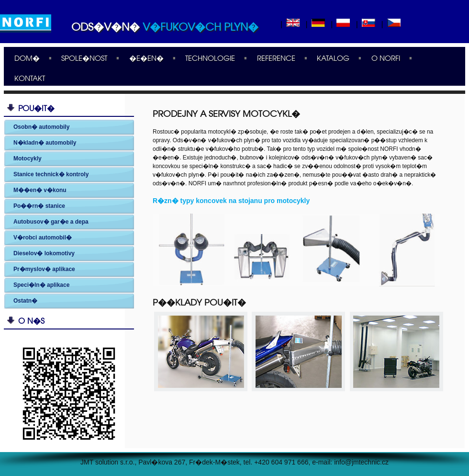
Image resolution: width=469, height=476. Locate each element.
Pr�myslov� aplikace (44, 269)
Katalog (333, 57)
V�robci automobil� (43, 238)
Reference (276, 57)
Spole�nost (84, 57)
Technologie (210, 57)
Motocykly (28, 159)
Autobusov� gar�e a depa (51, 222)
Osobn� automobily (41, 127)
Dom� (27, 57)
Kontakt (30, 77)
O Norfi (386, 57)
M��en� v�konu (40, 190)
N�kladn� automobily (45, 143)
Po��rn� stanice (39, 206)
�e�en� (146, 57)
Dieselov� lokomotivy (44, 253)
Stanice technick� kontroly (51, 174)
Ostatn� (25, 301)
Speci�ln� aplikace (41, 285)
